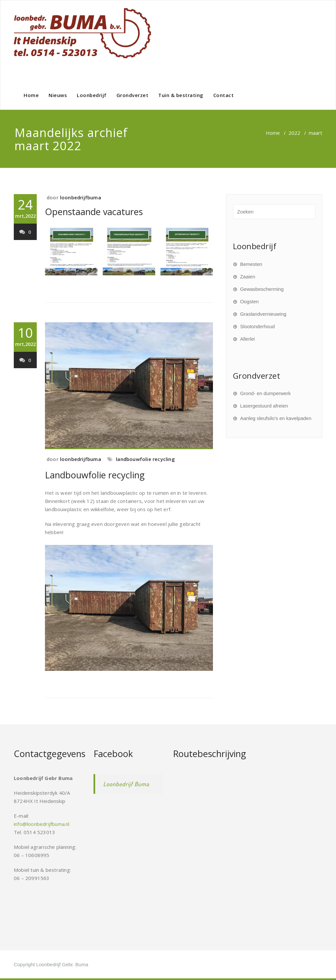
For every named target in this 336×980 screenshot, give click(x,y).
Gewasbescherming (262, 289)
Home (31, 95)
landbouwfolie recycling (145, 459)
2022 (294, 133)
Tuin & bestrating (181, 95)
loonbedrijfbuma (81, 197)
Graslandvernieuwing (263, 314)
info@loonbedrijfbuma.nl (42, 824)
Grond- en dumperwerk (265, 393)
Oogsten (250, 301)
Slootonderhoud (258, 326)
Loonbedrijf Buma (126, 784)
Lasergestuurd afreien (264, 406)
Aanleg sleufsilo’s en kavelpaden (276, 418)
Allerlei (248, 339)
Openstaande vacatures (94, 212)
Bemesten (251, 264)
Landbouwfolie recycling (95, 475)
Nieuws (58, 95)
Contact (224, 95)
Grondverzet (133, 95)
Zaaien (248, 277)
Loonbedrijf (92, 95)
